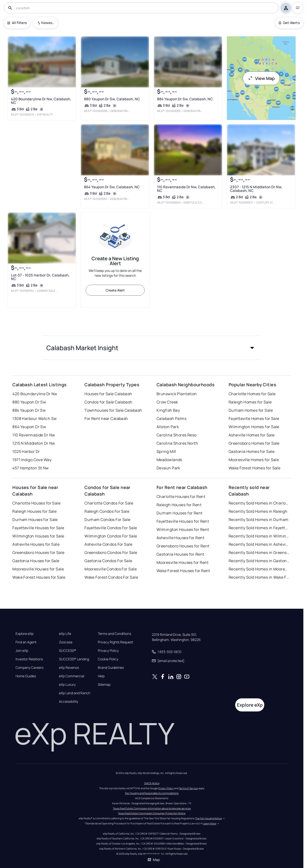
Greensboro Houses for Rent (183, 546)
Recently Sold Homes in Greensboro (259, 552)
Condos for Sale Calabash (108, 402)
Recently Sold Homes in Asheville (259, 544)
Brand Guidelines (111, 668)
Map (154, 860)
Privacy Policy (108, 651)
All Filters (17, 23)
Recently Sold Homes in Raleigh (258, 511)
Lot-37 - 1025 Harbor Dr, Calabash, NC (40, 277)
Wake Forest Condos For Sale (111, 577)
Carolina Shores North (177, 443)
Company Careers (29, 668)
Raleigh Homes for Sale (250, 402)
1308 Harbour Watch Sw (34, 418)
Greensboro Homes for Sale (254, 443)
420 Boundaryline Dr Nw (35, 394)
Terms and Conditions (114, 634)
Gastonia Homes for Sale (252, 451)
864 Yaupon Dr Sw (29, 427)
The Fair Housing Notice (208, 818)
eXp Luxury (67, 685)
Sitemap (104, 685)
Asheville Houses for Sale (36, 544)
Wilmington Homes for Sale (254, 427)
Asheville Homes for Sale (252, 435)
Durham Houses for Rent (180, 513)
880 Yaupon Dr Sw (29, 402)
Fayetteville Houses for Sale (38, 528)
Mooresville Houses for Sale (38, 569)
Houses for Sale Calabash (108, 394)
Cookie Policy (108, 659)
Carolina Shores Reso (177, 435)
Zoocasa (66, 642)
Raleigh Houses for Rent (179, 505)
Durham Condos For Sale (108, 520)
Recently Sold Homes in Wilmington (259, 536)
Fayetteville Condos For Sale (111, 528)
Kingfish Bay (168, 410)
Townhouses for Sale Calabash (113, 410)
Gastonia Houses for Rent (180, 554)
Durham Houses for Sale (35, 520)
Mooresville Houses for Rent (183, 562)
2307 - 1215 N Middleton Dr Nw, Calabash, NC (256, 189)
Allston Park (168, 427)
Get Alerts (289, 23)
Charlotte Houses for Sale (36, 503)
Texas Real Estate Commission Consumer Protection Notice (152, 813)
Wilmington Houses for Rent (183, 529)
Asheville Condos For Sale (108, 544)
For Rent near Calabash (106, 418)
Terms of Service (188, 788)
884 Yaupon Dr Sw (29, 410)
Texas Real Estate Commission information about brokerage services (152, 808)
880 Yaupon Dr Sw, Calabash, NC (112, 99)
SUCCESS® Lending (74, 659)
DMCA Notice (152, 783)
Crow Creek (167, 402)
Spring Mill (166, 451)
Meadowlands (169, 460)
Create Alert (115, 290)
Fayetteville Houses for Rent (183, 521)
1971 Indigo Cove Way (32, 460)
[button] (152, 348)
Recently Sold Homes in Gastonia (259, 561)
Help (101, 676)
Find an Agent (26, 642)
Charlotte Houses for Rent (181, 497)
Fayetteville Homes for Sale (254, 418)
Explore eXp (25, 634)
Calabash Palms (171, 418)
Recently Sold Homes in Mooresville (259, 569)
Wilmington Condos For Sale (111, 536)
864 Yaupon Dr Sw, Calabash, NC (112, 187)
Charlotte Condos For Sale (109, 503)
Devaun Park (168, 468)
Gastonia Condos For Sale (108, 561)
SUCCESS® (68, 651)
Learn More (210, 823)
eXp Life (65, 634)
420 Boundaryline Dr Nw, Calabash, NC (41, 101)
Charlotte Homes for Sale (252, 394)
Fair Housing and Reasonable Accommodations (152, 793)
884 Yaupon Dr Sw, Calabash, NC (185, 99)
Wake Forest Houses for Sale (39, 577)
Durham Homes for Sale (251, 410)
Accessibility (69, 702)
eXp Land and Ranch (75, 693)
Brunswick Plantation (177, 394)
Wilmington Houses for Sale (38, 536)
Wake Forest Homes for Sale (254, 468)
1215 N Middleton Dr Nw (34, 443)
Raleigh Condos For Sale (107, 511)
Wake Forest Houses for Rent (183, 571)
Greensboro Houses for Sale (38, 552)
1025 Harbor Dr (26, 451)
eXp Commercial (72, 676)
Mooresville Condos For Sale (111, 569)
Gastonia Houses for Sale (36, 561)
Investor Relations (29, 659)
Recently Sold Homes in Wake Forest (259, 577)
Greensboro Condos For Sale (111, 552)
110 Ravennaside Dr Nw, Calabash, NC (186, 189)
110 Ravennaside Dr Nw (34, 435)
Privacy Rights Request (115, 642)
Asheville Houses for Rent (180, 538)
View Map (261, 78)
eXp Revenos (69, 668)
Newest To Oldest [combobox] (48, 23)
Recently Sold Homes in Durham (259, 520)
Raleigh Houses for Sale (34, 511)
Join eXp (22, 651)
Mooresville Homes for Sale (254, 460)
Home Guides (26, 676)
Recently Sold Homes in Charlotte (259, 503)
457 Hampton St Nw (30, 468)
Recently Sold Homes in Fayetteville (259, 528)
